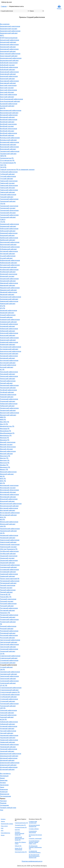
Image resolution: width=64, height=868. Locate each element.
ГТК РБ (3, 222)
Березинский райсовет (8, 47)
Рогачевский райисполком (9, 631)
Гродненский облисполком (9, 210)
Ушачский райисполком (8, 715)
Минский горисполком (8, 442)
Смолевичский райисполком (10, 672)
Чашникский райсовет (8, 738)
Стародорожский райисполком (11, 688)
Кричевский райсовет (7, 358)
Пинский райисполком (8, 590)
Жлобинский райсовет (8, 272)
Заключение (4, 785)
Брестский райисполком (8, 94)
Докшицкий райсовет (7, 235)
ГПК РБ (3, 204)
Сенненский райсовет (8, 651)
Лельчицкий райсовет (8, 374)
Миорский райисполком (8, 472)
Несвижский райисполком (9, 535)
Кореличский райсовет (8, 340)
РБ (1, 624)
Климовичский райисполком (10, 320)
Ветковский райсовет (7, 117)
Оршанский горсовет (7, 558)
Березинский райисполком (9, 45)
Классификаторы (6, 833)
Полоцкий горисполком (8, 599)
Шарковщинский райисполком (11, 754)
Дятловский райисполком (9, 251)
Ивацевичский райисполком (10, 288)
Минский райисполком (8, 451)
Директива (4, 780)
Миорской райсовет (7, 474)
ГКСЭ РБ (3, 167)
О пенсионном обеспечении (33, 832)
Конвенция (4, 792)
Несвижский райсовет (8, 538)
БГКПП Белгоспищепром (9, 38)
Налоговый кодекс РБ (21, 852)
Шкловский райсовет (7, 760)
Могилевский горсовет (8, 488)
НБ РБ (2, 533)
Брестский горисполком (8, 85)
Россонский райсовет (7, 638)
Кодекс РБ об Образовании (18, 849)
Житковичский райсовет (8, 267)
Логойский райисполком (8, 390)
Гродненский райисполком (9, 215)
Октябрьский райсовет (8, 554)
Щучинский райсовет (7, 769)
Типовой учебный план (8, 808)
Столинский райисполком (9, 699)
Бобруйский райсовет (8, 70)
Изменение (4, 789)
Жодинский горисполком (9, 274)
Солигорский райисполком (9, 681)
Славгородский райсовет (9, 658)
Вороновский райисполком (9, 147)
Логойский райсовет (7, 392)
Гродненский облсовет (8, 213)
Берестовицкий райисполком (10, 54)
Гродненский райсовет (8, 217)
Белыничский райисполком (9, 40)
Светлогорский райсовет (9, 642)
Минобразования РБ (7, 433)
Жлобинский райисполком (9, 270)
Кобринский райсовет (8, 331)
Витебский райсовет (7, 135)
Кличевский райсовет (7, 326)
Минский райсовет (6, 454)
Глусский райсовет (7, 179)
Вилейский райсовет (7, 122)
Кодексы (3, 819)
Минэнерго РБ (5, 467)
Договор (3, 783)
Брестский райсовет (7, 97)
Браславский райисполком (9, 81)
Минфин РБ (4, 465)
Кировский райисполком (8, 310)
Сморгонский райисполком (9, 676)
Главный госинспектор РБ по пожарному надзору (17, 170)
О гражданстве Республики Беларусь (35, 852)
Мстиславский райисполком (10, 513)
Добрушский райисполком (9, 229)
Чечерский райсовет (7, 751)
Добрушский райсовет (8, 231)
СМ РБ (2, 669)
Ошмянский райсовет (8, 576)
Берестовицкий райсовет (9, 56)
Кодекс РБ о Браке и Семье (20, 843)
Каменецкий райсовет (8, 304)
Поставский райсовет (7, 610)
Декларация (4, 776)
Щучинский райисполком (9, 767)
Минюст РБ (4, 469)
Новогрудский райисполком (10, 540)
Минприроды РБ (6, 435)
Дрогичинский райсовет (8, 245)
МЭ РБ (2, 519)
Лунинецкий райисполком (9, 399)
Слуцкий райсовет (6, 667)
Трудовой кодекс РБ (20, 825)
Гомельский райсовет (8, 192)
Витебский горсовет (7, 126)
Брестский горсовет (7, 88)
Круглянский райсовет (8, 363)
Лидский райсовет (6, 383)
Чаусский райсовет (7, 733)
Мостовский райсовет (8, 510)
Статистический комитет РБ (10, 692)
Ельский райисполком (8, 256)
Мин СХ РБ (4, 424)
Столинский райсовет (8, 701)
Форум (3, 835)
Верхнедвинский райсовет (9, 113)
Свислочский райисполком (9, 644)
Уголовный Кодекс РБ (21, 827)
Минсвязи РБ (5, 440)
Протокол (3, 801)
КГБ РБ (3, 306)
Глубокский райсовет (7, 174)
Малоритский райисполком (9, 413)
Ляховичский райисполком (9, 408)
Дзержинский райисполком (9, 224)
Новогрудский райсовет (8, 542)
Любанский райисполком (9, 404)
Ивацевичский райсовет (8, 290)
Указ (2, 810)
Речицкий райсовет (7, 629)
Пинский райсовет (6, 592)
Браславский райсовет (8, 83)
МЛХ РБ (3, 479)
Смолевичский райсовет (9, 674)
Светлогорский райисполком (10, 640)
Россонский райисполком (9, 635)
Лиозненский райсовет (8, 388)
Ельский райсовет (6, 258)
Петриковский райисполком (10, 581)
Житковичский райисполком (10, 265)
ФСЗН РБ (3, 719)
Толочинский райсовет (8, 706)
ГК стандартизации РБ (8, 163)
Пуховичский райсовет (8, 622)
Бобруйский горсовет (7, 65)
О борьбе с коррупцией (35, 839)
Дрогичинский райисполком (10, 242)
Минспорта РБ (5, 456)
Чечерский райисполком (9, 749)
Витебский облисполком (8, 129)
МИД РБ (3, 419)
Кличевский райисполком (9, 324)
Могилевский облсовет (8, 492)
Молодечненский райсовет (9, 506)
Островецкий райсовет (8, 572)
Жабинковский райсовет (9, 263)
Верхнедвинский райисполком (11, 110)
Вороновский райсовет (8, 149)
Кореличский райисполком (9, 338)
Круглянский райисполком (9, 360)
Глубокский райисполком (9, 172)
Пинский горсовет (6, 588)
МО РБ (2, 483)
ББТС (2, 35)
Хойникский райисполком (9, 722)
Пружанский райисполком (9, 615)
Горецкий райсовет (7, 197)
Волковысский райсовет (8, 140)
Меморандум (5, 794)
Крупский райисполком (8, 365)
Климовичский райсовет (8, 322)
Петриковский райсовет (8, 583)
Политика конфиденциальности (32, 861)
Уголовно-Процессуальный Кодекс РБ (19, 833)
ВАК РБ (3, 108)
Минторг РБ (4, 458)
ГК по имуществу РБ (7, 160)
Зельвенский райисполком (9, 279)
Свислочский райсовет (8, 647)
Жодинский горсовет (7, 276)
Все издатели (5, 24)
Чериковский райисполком (9, 745)
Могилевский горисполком (9, 485)
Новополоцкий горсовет (8, 547)
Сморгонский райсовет (8, 679)
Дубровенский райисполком (10, 247)
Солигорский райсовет (8, 683)
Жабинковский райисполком (10, 260)
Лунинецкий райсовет (8, 401)
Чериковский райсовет (8, 747)
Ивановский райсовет (8, 285)
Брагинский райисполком (9, 76)
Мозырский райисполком (9, 499)
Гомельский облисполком (9, 185)
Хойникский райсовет (8, 724)
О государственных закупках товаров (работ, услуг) (34, 842)
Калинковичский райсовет (9, 299)
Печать (59, 7)
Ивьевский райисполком (9, 292)
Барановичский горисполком (10, 26)
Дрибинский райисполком (9, 238)
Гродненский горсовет (8, 208)
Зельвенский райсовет (8, 281)
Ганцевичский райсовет (8, 154)
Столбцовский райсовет (8, 697)
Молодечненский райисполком (11, 504)
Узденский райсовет (7, 713)
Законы (3, 821)
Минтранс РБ (5, 460)
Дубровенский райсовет (8, 249)
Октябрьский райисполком (9, 551)
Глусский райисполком (8, 176)
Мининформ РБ (6, 431)
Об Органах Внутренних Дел (35, 836)
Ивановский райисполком (9, 283)
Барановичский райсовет (9, 33)
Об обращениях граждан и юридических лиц (35, 847)
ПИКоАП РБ (18, 846)
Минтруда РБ (5, 463)
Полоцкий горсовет (7, 601)
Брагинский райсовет (7, 79)
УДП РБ (3, 708)
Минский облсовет (6, 449)
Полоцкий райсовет (7, 606)
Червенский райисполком (9, 740)
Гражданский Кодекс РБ (21, 823)
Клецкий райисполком (8, 315)
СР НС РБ (4, 685)
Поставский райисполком (9, 608)
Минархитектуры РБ (7, 426)
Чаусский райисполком (8, 731)
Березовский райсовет (8, 51)
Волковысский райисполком (10, 138)
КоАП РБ (17, 830)
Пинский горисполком (8, 585)
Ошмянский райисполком (9, 574)
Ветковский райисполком (9, 115)
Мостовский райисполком (9, 508)
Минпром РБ (4, 438)
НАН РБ (3, 526)
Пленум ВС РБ (5, 594)
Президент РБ (5, 613)
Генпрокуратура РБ (7, 158)
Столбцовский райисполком (10, 695)
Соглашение (4, 805)
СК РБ (2, 654)
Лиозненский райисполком (9, 385)
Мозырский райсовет (7, 501)
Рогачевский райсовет (8, 633)
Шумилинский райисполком (10, 763)
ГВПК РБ (3, 156)
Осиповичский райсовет (8, 567)
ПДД (2, 828)
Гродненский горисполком (9, 206)
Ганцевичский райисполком (10, 151)
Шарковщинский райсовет (9, 756)
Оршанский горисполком (9, 556)
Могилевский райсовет (8, 497)
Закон (2, 787)
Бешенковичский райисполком (11, 58)
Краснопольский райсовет (9, 354)
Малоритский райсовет (8, 415)
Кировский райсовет (7, 313)
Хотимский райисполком (9, 726)
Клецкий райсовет (6, 317)
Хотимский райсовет (7, 729)
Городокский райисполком (9, 199)
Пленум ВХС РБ (6, 597)
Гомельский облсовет (8, 188)
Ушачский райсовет (7, 717)
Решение (3, 803)
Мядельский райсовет (8, 524)
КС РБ (2, 370)
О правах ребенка (34, 829)
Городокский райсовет (8, 201)
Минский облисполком (8, 447)
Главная (4, 6)
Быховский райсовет (7, 106)
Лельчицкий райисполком (9, 372)
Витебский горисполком (8, 124)
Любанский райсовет (7, 406)
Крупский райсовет (7, 367)
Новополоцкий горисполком (10, 544)
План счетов (4, 826)
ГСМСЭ (3, 219)
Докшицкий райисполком (9, 233)
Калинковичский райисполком (10, 297)
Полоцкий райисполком (8, 604)
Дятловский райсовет (8, 254)
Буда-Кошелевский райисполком (11, 99)
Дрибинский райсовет (8, 240)
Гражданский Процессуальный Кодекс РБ (19, 839)
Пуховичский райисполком (9, 620)
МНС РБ (3, 481)
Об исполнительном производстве (34, 826)
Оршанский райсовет (7, 563)
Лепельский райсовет (8, 379)
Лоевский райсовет (7, 397)
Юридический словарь (7, 824)
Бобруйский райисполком (9, 67)
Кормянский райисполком (9, 342)
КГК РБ (2, 308)
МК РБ (2, 476)
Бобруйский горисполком (9, 63)
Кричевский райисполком (9, 356)
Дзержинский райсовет (8, 226)
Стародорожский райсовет (9, 690)
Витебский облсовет (7, 131)
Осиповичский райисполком (10, 565)
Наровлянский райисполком (10, 529)
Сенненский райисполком (9, 649)
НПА (2, 831)
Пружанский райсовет (8, 617)
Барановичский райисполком (10, 31)
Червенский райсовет (8, 742)
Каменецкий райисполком (9, 301)
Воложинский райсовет (8, 145)
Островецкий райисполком (9, 570)
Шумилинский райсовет (8, 765)
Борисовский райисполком (9, 72)
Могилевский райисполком (9, 495)
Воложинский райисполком (9, 142)
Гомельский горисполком (9, 181)
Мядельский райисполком (9, 522)
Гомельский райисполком (9, 190)
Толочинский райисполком (9, 704)
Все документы (5, 774)
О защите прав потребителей (33, 822)
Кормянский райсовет (8, 344)
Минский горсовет (6, 445)
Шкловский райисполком (9, 758)
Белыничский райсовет (8, 42)
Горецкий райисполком (8, 195)
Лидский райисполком (8, 381)
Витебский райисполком (8, 133)
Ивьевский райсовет (7, 295)
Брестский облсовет (7, 92)
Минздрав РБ (5, 429)
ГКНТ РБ (3, 165)
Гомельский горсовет (7, 183)
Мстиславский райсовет (8, 515)
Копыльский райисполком (9, 333)
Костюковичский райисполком (10, 347)
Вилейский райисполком (9, 120)
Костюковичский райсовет (9, 349)
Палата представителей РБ (10, 579)
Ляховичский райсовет (8, 410)
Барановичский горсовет (9, 29)
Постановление (5, 796)
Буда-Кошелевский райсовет (10, 101)
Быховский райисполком (9, 104)
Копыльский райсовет (8, 335)
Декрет (2, 778)
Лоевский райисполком (8, 395)
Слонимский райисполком (9, 660)
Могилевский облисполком (9, 490)
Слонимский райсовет (8, 663)
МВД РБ (3, 417)
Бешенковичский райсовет (9, 60)
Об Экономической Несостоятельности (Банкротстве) (34, 856)
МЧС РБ (3, 517)
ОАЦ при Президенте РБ (9, 549)
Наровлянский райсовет (8, 531)
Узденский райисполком (8, 710)
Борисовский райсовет (8, 74)
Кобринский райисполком (9, 329)
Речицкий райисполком (8, 626)
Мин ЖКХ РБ (5, 422)
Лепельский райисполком (9, 376)
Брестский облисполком (8, 90)
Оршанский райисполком (9, 560)
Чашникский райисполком (9, 735)
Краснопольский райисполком (11, 351)
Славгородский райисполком (10, 656)
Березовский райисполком (9, 49)
